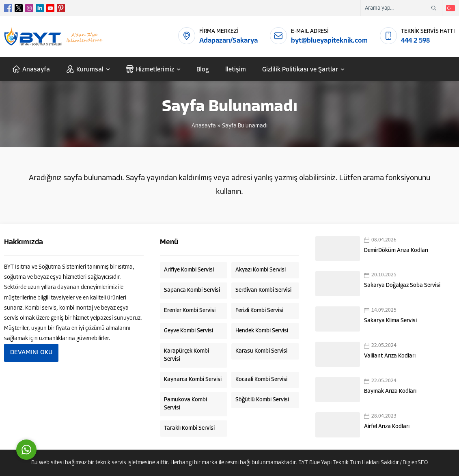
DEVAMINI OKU (31, 353)
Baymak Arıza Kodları (390, 391)
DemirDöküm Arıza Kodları (396, 251)
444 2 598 (415, 41)
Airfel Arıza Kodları (387, 427)
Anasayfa (204, 126)
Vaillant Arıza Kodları (390, 356)
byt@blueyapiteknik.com (329, 41)
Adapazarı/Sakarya (228, 41)
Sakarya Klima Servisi (390, 321)
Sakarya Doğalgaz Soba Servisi (402, 285)
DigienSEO (415, 463)
